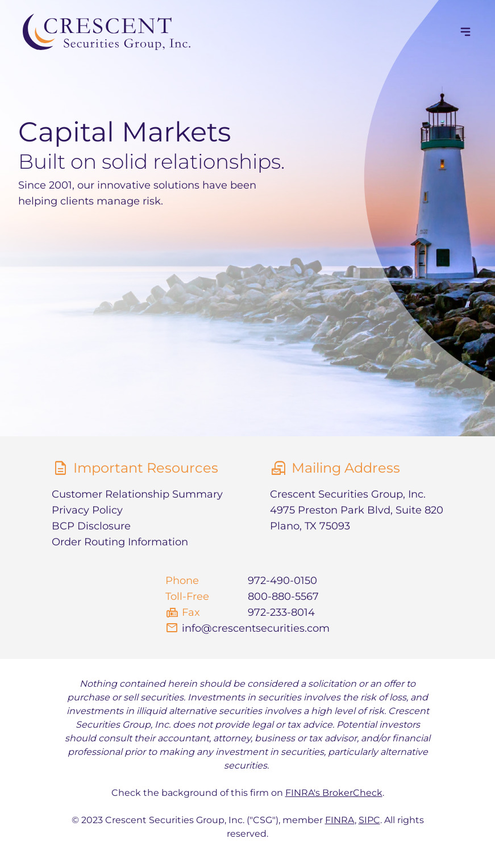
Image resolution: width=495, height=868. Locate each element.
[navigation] (465, 32)
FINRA (340, 820)
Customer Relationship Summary (137, 494)
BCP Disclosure (91, 526)
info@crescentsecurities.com (256, 628)
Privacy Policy (87, 510)
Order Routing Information (120, 542)
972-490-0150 (282, 581)
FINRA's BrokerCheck (334, 793)
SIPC (369, 820)
